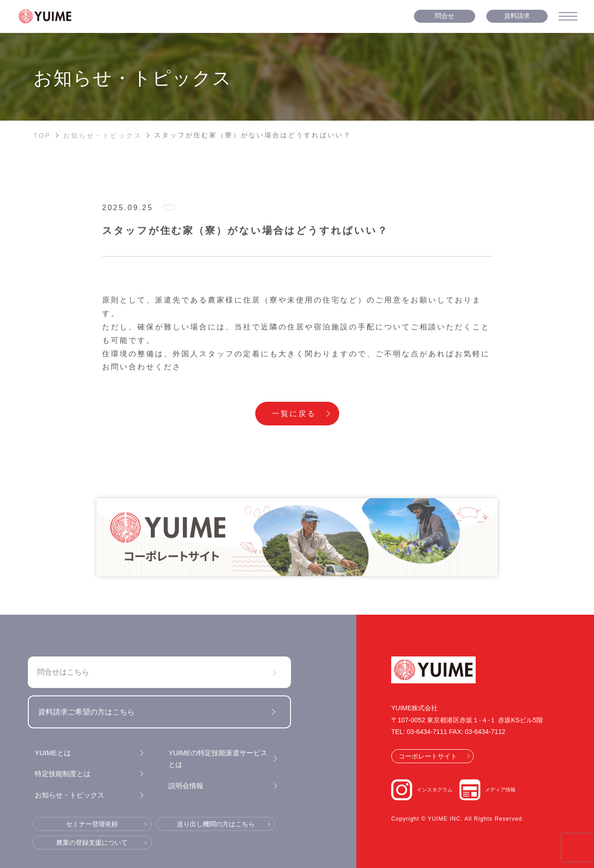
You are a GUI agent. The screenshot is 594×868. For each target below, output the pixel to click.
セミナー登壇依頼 (92, 824)
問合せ (445, 16)
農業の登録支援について (92, 842)
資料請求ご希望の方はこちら (86, 712)
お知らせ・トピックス (103, 135)
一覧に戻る (294, 414)
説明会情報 (186, 786)
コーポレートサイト (428, 756)
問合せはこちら (63, 672)
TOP (42, 135)
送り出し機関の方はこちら (216, 824)
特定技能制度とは (63, 774)
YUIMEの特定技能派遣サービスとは (218, 759)
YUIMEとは (53, 753)
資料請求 (517, 16)
